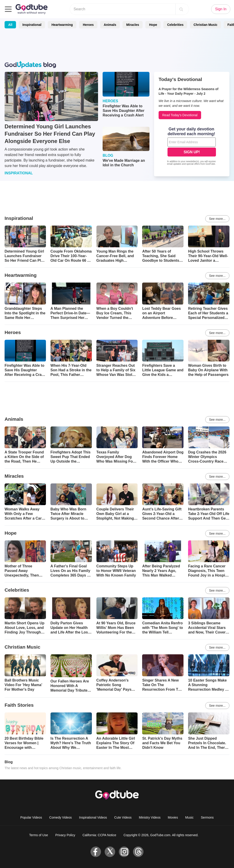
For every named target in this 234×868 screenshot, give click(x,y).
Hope (153, 25)
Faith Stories (19, 705)
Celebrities (175, 25)
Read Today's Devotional (180, 115)
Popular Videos (31, 817)
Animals (110, 25)
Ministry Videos (150, 817)
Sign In (221, 9)
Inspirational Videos (93, 817)
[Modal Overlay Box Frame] (192, 147)
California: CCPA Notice (99, 835)
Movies (173, 817)
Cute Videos (123, 817)
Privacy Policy (65, 835)
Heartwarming (62, 25)
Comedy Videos (61, 817)
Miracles (133, 25)
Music (190, 817)
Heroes (88, 25)
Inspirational (32, 25)
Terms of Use (39, 835)
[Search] (181, 9)
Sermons (207, 817)
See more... (217, 219)
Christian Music (205, 25)
